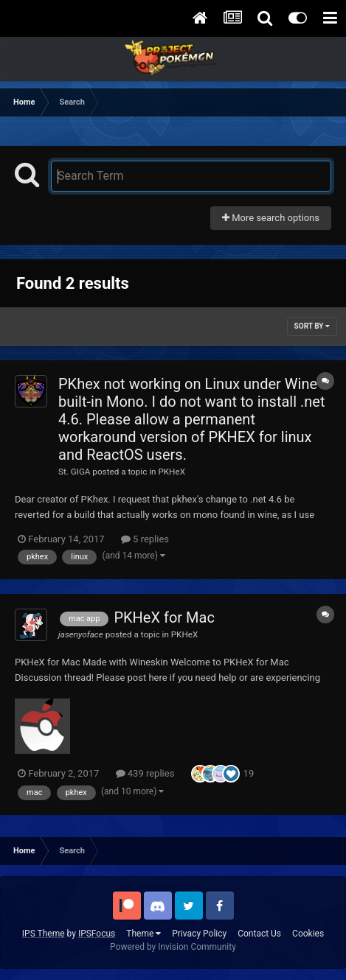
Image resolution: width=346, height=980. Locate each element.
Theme (143, 934)
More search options (271, 218)
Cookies (308, 934)
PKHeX (172, 472)
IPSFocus (97, 934)
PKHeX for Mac (164, 617)
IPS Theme (44, 934)
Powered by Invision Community (173, 947)
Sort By (312, 326)
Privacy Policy (199, 934)
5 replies (145, 539)
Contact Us (259, 934)
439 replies (145, 773)
